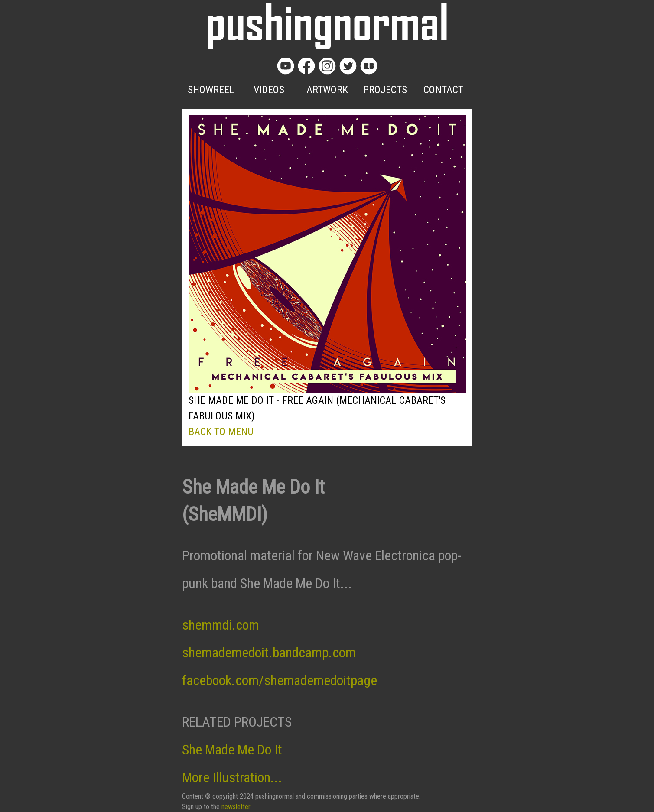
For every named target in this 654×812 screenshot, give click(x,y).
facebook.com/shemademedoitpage (280, 680)
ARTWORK (327, 90)
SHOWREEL (211, 90)
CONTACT (443, 90)
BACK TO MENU (221, 432)
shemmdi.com (221, 625)
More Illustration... (232, 777)
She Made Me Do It (232, 750)
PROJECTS (385, 90)
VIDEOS (269, 90)
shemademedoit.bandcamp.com (269, 653)
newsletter (236, 807)
